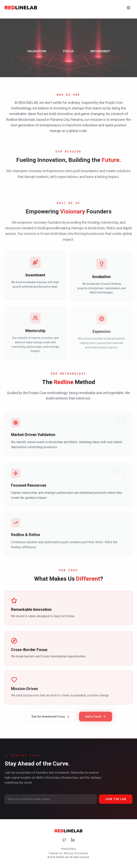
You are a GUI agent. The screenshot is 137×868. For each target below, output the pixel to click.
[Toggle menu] (128, 8)
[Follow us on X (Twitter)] (64, 840)
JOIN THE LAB (116, 799)
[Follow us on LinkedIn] (73, 840)
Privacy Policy (69, 849)
